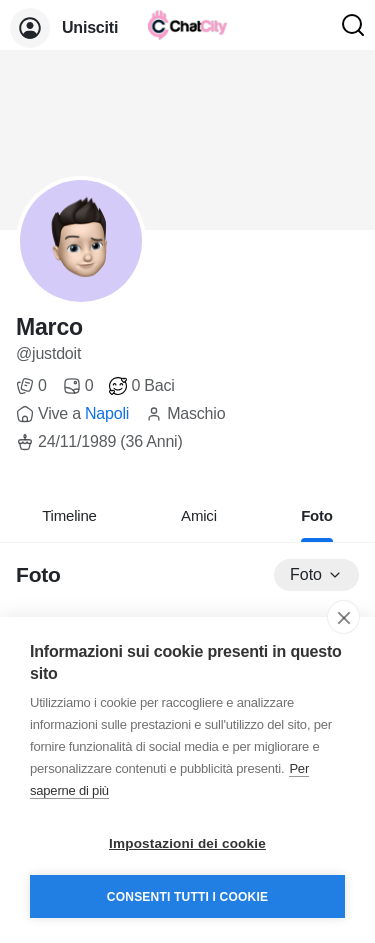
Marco (49, 327)
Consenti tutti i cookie (187, 897)
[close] (343, 617)
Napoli (107, 413)
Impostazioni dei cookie (187, 843)
